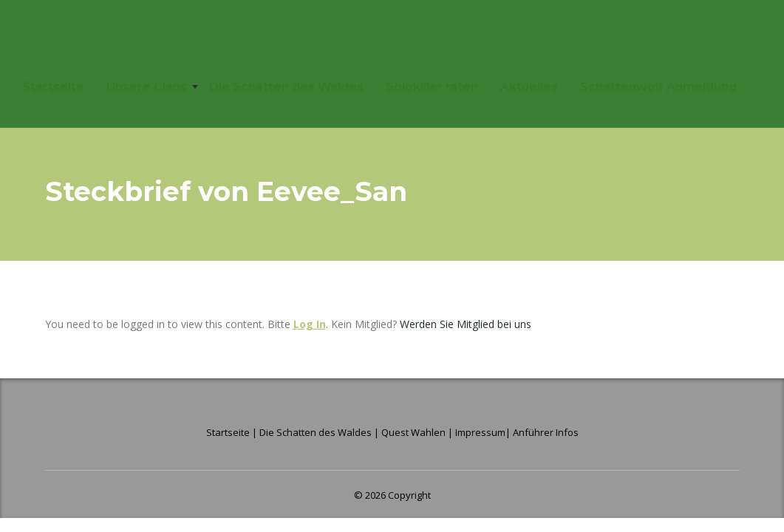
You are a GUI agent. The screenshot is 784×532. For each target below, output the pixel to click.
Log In (310, 324)
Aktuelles (529, 87)
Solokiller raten (432, 87)
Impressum (480, 432)
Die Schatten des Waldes (286, 87)
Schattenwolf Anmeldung (658, 87)
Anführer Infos (546, 432)
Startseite (53, 87)
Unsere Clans (147, 87)
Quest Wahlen (413, 432)
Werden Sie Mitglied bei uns (466, 324)
